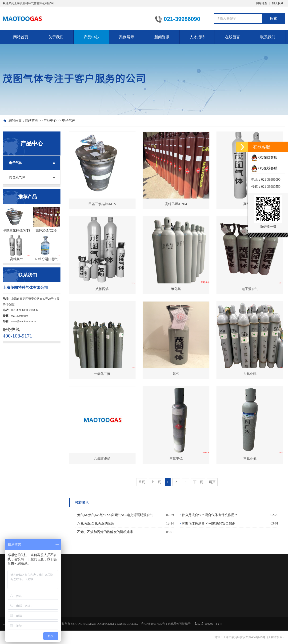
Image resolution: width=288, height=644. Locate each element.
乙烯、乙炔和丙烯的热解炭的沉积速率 (104, 532)
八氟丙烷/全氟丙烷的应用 (95, 523)
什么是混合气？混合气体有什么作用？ (209, 515)
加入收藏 (278, 3)
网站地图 (262, 3)
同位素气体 (17, 177)
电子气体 (69, 121)
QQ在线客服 (264, 157)
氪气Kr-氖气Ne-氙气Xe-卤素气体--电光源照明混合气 (114, 515)
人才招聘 (197, 37)
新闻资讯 (162, 37)
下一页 (198, 482)
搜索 (273, 18)
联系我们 (268, 37)
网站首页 (21, 37)
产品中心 (91, 37)
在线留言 (232, 37)
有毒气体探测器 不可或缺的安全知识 (208, 523)
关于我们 (56, 37)
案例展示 (127, 37)
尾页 (212, 482)
